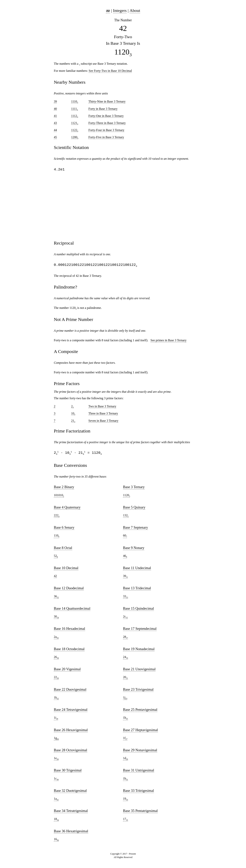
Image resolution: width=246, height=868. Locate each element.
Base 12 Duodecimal (69, 590)
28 (125, 639)
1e (56, 760)
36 (56, 598)
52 (56, 558)
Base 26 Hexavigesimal (71, 731)
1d (125, 760)
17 (125, 821)
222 (57, 517)
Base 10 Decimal (66, 569)
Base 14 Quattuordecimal (72, 610)
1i (56, 719)
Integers (120, 10)
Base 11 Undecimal (137, 569)
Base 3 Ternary (134, 488)
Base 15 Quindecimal (138, 610)
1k (56, 699)
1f (125, 740)
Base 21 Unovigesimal (139, 671)
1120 (126, 497)
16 (56, 841)
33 (125, 598)
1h (125, 719)
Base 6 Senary (64, 529)
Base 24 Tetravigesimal (71, 711)
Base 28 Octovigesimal (71, 752)
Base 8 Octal (63, 549)
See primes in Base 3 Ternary (168, 341)
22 (56, 679)
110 (57, 537)
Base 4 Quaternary (67, 509)
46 (125, 558)
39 (125, 578)
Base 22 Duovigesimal (70, 691)
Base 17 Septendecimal (140, 630)
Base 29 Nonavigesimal (140, 752)
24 (125, 659)
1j (125, 699)
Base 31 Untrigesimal (139, 772)
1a (56, 800)
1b (125, 780)
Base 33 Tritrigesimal (138, 792)
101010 (59, 497)
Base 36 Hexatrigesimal (71, 833)
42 (55, 577)
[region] (123, 206)
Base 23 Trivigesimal (138, 691)
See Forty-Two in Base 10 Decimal (110, 71)
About (135, 10)
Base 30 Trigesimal (68, 772)
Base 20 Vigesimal (67, 671)
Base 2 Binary (64, 488)
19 (125, 800)
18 (56, 821)
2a (56, 639)
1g (56, 740)
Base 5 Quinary (134, 509)
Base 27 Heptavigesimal (140, 731)
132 (126, 517)
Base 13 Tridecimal (137, 590)
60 (125, 537)
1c (56, 780)
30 (56, 618)
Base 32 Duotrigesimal (70, 792)
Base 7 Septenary (135, 529)
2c (125, 618)
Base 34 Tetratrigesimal (71, 812)
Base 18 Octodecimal (69, 650)
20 (125, 679)
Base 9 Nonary (134, 549)
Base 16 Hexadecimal (69, 630)
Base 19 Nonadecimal (139, 650)
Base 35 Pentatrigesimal (140, 812)
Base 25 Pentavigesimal (140, 711)
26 (56, 659)
